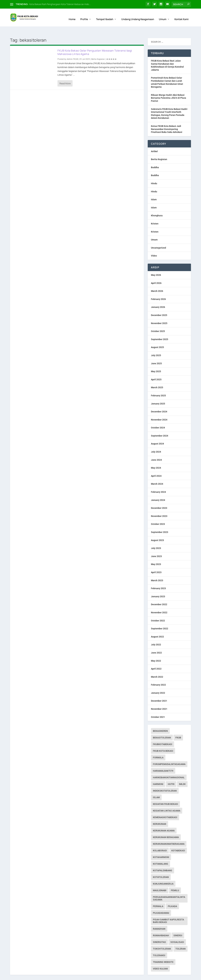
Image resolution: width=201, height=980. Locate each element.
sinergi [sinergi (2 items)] (178, 927)
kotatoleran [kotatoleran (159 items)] (161, 868)
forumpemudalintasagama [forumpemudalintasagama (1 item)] (169, 755)
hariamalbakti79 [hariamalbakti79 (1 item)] (163, 762)
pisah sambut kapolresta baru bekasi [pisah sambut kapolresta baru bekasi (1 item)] (168, 912)
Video (154, 247)
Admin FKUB (72, 50)
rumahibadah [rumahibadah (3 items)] (161, 927)
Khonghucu (157, 207)
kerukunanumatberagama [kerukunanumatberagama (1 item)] (169, 835)
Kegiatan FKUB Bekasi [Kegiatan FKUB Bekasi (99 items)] (165, 795)
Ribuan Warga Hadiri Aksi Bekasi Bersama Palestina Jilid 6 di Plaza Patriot (169, 89)
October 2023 (158, 515)
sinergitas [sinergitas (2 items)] (159, 933)
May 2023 (156, 555)
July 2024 (156, 443)
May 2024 (156, 459)
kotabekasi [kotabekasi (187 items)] (178, 842)
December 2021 (159, 692)
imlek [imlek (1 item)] (182, 775)
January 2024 (158, 491)
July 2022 (156, 636)
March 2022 (157, 668)
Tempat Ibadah (105, 16)
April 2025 (156, 371)
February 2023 (158, 579)
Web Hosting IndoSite (43, 976)
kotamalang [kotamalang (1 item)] (161, 855)
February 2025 (158, 387)
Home (72, 16)
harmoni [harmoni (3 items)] (158, 775)
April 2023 (156, 563)
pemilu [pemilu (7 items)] (175, 881)
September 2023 (160, 523)
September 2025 (160, 330)
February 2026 (158, 290)
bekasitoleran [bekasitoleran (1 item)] (162, 729)
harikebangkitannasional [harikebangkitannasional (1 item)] (169, 769)
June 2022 (156, 644)
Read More (65, 74)
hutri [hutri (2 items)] (171, 775)
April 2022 (156, 660)
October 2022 (158, 612)
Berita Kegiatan (98, 50)
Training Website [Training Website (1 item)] (163, 953)
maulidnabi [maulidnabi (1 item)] (160, 881)
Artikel (154, 142)
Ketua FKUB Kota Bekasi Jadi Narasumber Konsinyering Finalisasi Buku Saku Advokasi (167, 120)
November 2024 (159, 411)
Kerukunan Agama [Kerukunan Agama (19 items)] (164, 822)
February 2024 (158, 483)
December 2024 (159, 403)
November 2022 (159, 604)
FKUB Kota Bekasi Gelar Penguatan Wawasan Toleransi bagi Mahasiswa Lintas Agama (95, 43)
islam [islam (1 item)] (156, 788)
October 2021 (158, 708)
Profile (84, 16)
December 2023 (159, 499)
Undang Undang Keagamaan (138, 16)
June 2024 (156, 451)
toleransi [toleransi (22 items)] (159, 946)
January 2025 (158, 395)
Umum (163, 16)
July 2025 (156, 346)
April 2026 (156, 274)
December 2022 (159, 595)
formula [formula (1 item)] (158, 749)
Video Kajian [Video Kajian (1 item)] (160, 960)
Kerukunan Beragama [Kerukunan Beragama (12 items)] (166, 828)
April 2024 (156, 467)
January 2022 (158, 684)
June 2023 (156, 547)
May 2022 (156, 652)
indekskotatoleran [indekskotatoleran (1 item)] (165, 782)
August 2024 (157, 435)
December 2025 (159, 306)
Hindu (154, 175)
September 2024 (160, 427)
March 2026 (157, 282)
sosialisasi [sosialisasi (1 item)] (177, 933)
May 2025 (156, 362)
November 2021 (159, 700)
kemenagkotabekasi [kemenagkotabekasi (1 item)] (165, 808)
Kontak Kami (181, 16)
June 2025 (156, 355)
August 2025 (157, 338)
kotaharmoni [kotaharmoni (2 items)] (161, 848)
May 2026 (156, 266)
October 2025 (158, 322)
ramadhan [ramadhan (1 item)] (159, 920)
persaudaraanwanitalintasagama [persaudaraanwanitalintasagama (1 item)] (169, 889)
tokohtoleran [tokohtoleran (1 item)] (162, 940)
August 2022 (157, 628)
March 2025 (157, 379)
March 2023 (157, 572)
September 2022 (160, 620)
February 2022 (158, 676)
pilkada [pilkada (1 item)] (172, 897)
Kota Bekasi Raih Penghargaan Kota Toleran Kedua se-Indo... (60, 4)
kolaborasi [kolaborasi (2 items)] (160, 842)
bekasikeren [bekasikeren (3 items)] (160, 722)
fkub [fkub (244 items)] (178, 729)
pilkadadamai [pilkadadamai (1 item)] (161, 904)
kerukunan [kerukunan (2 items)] (160, 815)
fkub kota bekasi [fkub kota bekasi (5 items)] (163, 742)
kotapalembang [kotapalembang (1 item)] (163, 862)
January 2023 (158, 588)
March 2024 (157, 475)
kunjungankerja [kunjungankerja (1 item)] (163, 875)
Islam (154, 191)
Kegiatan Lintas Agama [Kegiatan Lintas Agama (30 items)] (167, 802)
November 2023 (159, 507)
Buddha (155, 158)
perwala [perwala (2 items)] (158, 897)
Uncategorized (158, 239)
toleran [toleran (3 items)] (181, 940)
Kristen (155, 215)
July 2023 (156, 539)
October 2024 (158, 419)
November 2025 (159, 314)
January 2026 (158, 298)
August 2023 (157, 531)
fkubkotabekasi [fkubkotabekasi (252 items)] (163, 735)
